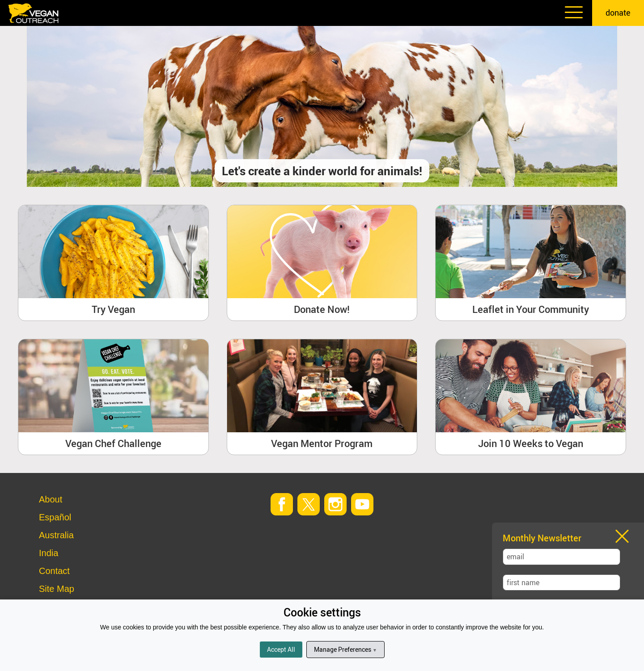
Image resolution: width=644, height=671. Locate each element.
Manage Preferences (345, 649)
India (49, 553)
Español (55, 517)
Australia (56, 535)
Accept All (281, 649)
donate (618, 13)
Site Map (57, 589)
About (51, 499)
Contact (54, 571)
